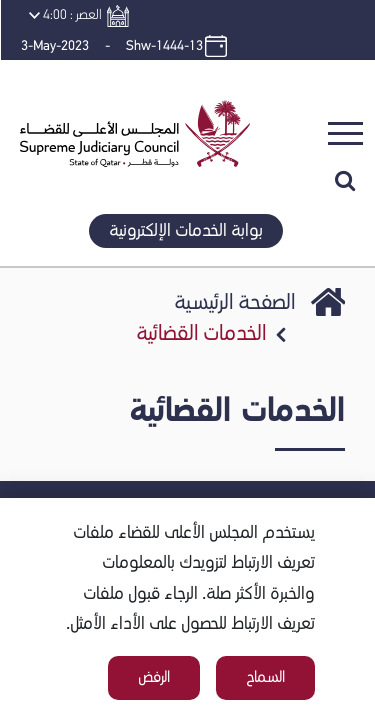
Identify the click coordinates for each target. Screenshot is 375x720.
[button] (128, 84)
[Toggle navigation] (345, 133)
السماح (265, 678)
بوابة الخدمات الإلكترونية (186, 231)
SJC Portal (328, 320)
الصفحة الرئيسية (234, 303)
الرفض (154, 678)
